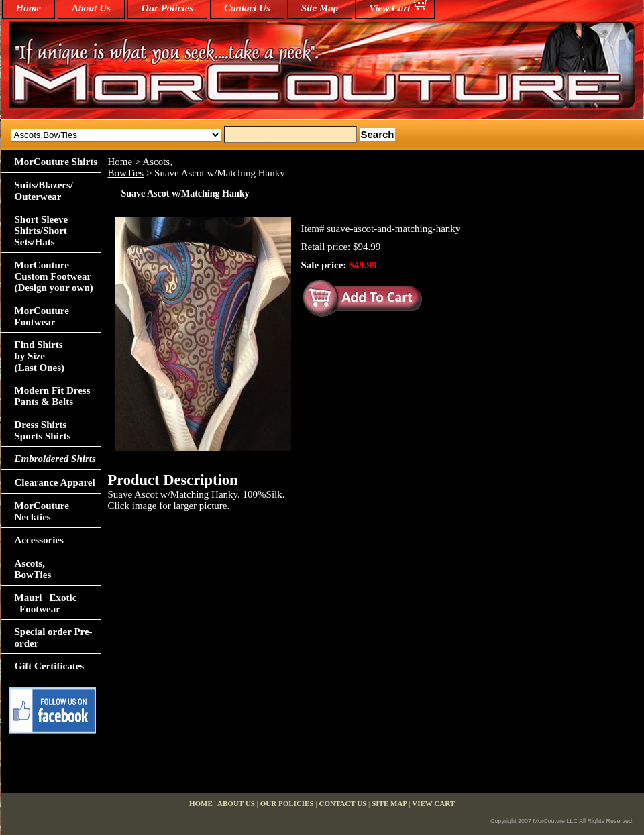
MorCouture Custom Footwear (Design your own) (54, 276)
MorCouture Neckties (42, 511)
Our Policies (167, 8)
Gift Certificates (50, 666)
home (29, 8)
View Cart (389, 8)
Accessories (39, 540)
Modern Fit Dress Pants (53, 396)
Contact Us (247, 8)
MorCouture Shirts (56, 162)
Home (120, 162)
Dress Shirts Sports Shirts (43, 430)
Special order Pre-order (54, 637)
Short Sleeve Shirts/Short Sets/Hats (42, 231)
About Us (91, 8)
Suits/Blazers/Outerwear (44, 191)
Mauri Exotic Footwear (46, 603)
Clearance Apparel (55, 482)
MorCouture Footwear (42, 316)
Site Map (320, 8)
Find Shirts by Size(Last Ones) (40, 356)
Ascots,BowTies (140, 167)
